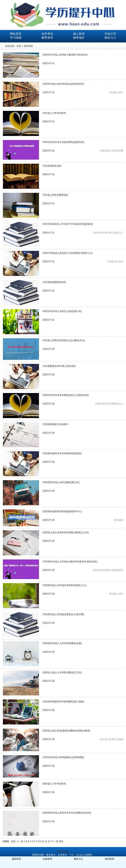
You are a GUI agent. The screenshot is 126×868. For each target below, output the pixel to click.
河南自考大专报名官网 (111, 151)
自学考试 (47, 34)
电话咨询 (110, 859)
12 (49, 841)
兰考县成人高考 (115, 262)
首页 (19, 46)
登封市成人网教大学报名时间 (108, 570)
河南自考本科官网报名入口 (109, 404)
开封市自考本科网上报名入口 (108, 233)
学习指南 (16, 38)
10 (43, 841)
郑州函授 (118, 520)
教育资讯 (47, 38)
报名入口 (110, 38)
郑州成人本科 (116, 594)
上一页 (20, 841)
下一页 (55, 841)
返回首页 (16, 859)
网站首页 (16, 34)
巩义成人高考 (107, 739)
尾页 (61, 841)
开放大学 (110, 34)
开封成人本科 (116, 92)
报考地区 (79, 38)
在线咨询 (47, 859)
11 (46, 841)
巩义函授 (118, 739)
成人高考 (79, 34)
